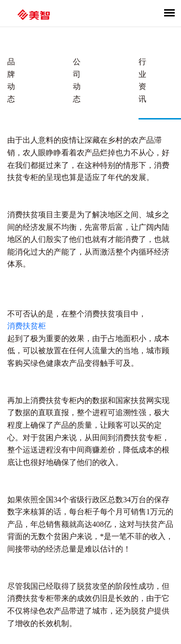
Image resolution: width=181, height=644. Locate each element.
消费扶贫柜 (27, 326)
